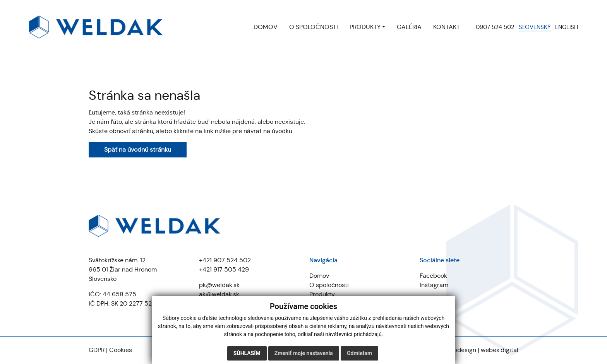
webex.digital (500, 350)
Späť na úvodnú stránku (138, 150)
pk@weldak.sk (219, 285)
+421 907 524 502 (225, 260)
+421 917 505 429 (224, 269)
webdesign (461, 350)
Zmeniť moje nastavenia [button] (304, 353)
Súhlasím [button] (247, 353)
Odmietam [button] (359, 353)
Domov (319, 276)
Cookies (121, 350)
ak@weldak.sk (219, 294)
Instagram (434, 285)
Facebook (433, 276)
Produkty (322, 294)
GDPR (97, 350)
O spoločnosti (329, 285)
